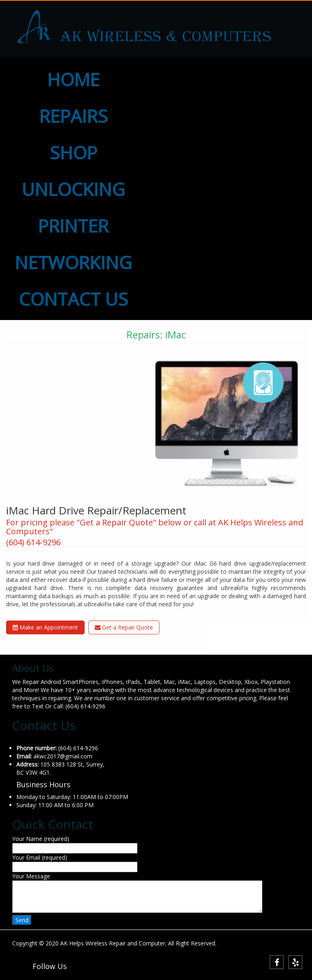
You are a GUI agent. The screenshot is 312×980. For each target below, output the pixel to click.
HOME (73, 79)
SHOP (73, 152)
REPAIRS (73, 116)
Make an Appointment (45, 627)
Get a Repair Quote (124, 627)
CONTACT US (73, 299)
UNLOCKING (73, 189)
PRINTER (73, 226)
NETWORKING (73, 262)
